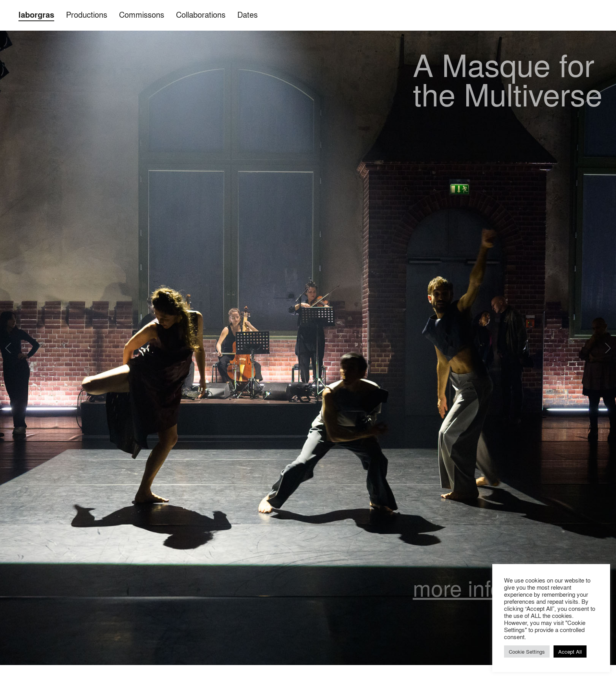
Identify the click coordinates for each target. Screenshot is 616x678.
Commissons (142, 14)
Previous (9, 348)
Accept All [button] (570, 651)
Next (607, 348)
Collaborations (201, 14)
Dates (247, 14)
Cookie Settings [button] (527, 651)
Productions (87, 14)
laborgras (36, 15)
